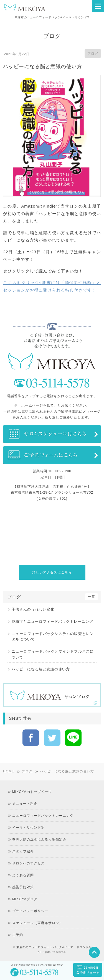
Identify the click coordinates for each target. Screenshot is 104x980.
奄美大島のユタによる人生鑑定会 (39, 843)
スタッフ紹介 (23, 855)
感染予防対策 (23, 890)
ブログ (93, 53)
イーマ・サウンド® (28, 831)
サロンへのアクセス (28, 867)
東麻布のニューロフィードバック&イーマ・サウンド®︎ (54, 950)
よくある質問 (23, 879)
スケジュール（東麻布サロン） (37, 926)
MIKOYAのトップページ (32, 795)
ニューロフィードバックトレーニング (43, 819)
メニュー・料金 (25, 807)
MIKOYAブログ (25, 902)
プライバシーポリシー (30, 914)
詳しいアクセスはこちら (52, 572)
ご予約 (18, 938)
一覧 (92, 597)
